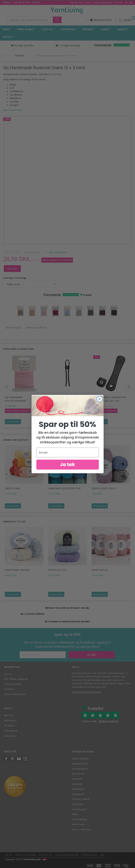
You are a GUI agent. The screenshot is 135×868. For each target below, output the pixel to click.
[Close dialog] (100, 399)
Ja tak (67, 465)
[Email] (68, 452)
